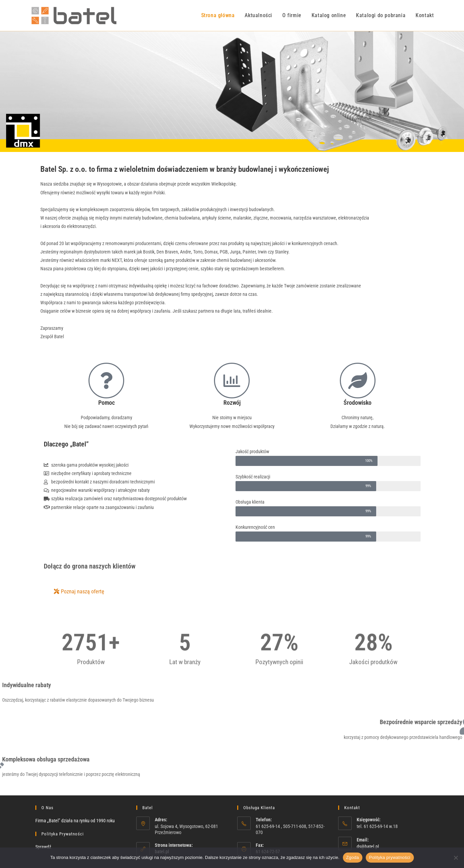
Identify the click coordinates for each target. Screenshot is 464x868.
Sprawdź (43, 847)
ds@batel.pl (368, 846)
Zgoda (353, 857)
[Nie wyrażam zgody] (456, 858)
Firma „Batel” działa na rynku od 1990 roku (75, 821)
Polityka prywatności (390, 857)
